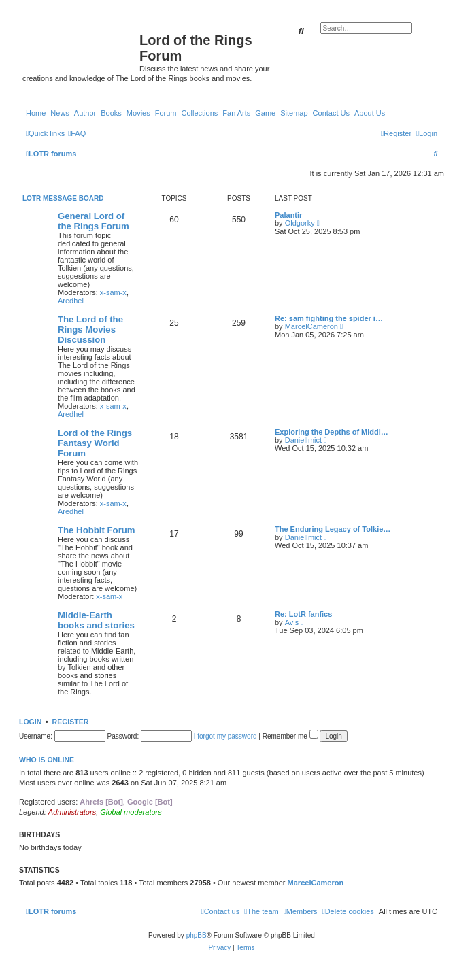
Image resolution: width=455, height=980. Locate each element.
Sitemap (294, 113)
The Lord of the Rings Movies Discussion (90, 330)
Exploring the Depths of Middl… (332, 432)
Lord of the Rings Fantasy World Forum (95, 443)
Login (30, 722)
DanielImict (303, 440)
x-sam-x (113, 292)
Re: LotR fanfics (303, 614)
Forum (166, 113)
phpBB (197, 935)
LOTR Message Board (63, 198)
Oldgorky (300, 223)
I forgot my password (225, 736)
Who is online (47, 760)
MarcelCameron (311, 326)
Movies (138, 113)
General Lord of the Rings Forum (94, 221)
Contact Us (331, 113)
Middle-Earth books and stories (96, 620)
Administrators (72, 812)
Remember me (290, 736)
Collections (199, 113)
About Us (370, 113)
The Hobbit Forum (97, 530)
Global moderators (131, 812)
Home (36, 113)
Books (111, 113)
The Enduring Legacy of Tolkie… (333, 529)
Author (85, 113)
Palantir (288, 215)
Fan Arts (236, 113)
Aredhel (71, 301)
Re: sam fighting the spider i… (329, 318)
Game (265, 113)
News (60, 113)
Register (71, 722)
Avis (292, 622)
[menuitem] (77, 133)
